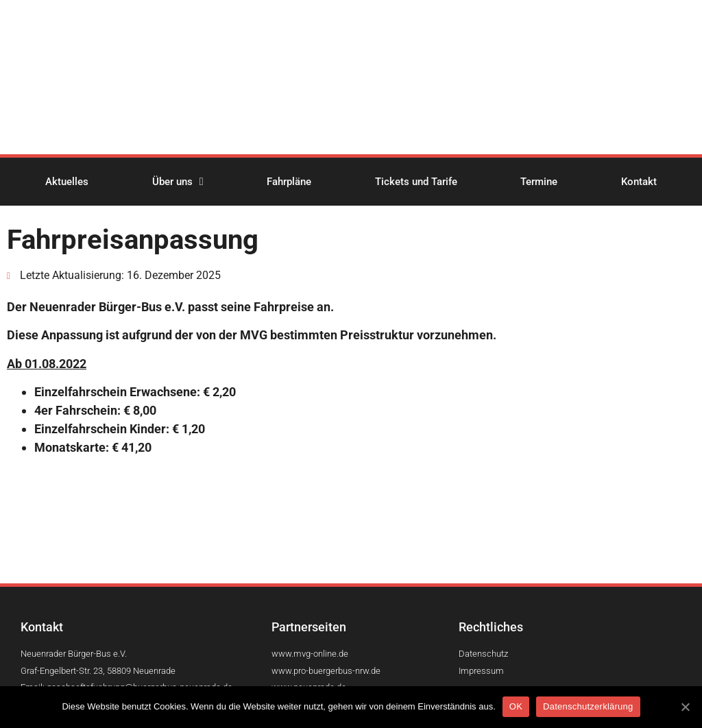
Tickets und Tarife (416, 182)
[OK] (685, 707)
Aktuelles (67, 182)
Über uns (178, 182)
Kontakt (639, 182)
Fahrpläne (289, 182)
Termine (539, 182)
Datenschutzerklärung (588, 706)
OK (516, 706)
